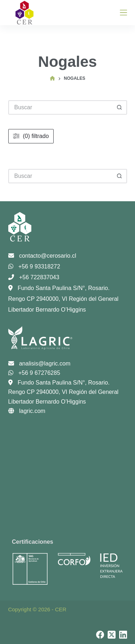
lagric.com (27, 411)
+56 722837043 (34, 277)
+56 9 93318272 (34, 266)
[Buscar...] (60, 176)
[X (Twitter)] (112, 635)
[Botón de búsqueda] (120, 176)
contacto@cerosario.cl (42, 256)
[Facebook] (100, 635)
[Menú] (123, 13)
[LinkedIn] (123, 635)
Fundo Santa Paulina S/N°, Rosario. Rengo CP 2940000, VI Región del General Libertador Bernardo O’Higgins (64, 299)
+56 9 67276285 (34, 373)
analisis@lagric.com (39, 364)
